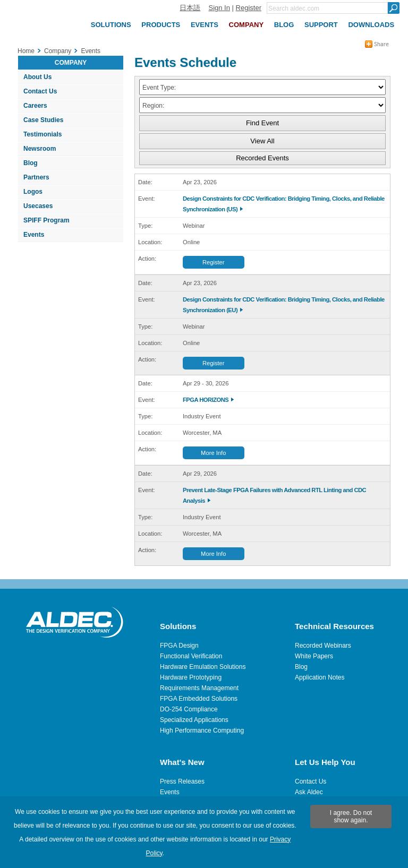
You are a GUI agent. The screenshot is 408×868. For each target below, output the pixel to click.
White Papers (314, 656)
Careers (35, 106)
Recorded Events (262, 158)
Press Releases (182, 781)
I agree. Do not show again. (351, 817)
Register (249, 8)
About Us (37, 77)
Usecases (38, 206)
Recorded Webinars (323, 646)
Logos (33, 192)
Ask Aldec (309, 792)
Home (26, 51)
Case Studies (43, 120)
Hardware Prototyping (191, 677)
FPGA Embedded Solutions (199, 699)
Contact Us (40, 91)
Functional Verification (191, 656)
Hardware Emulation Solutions (203, 667)
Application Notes (320, 677)
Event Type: (159, 88)
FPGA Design (179, 646)
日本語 (190, 8)
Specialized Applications (194, 720)
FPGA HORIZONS (206, 400)
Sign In (219, 8)
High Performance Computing (202, 731)
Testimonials (42, 134)
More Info (213, 453)
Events (34, 235)
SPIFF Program (46, 220)
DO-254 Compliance (189, 709)
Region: (153, 106)
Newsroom (40, 149)
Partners (36, 177)
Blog (31, 163)
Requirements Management (199, 688)
